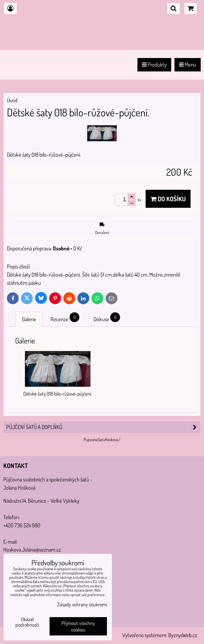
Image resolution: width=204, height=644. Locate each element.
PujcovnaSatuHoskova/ (102, 439)
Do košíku (168, 199)
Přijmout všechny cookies (78, 626)
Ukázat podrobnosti (27, 622)
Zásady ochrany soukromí (82, 604)
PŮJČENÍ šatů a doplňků (103, 427)
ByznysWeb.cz (183, 635)
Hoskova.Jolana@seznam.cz (32, 549)
